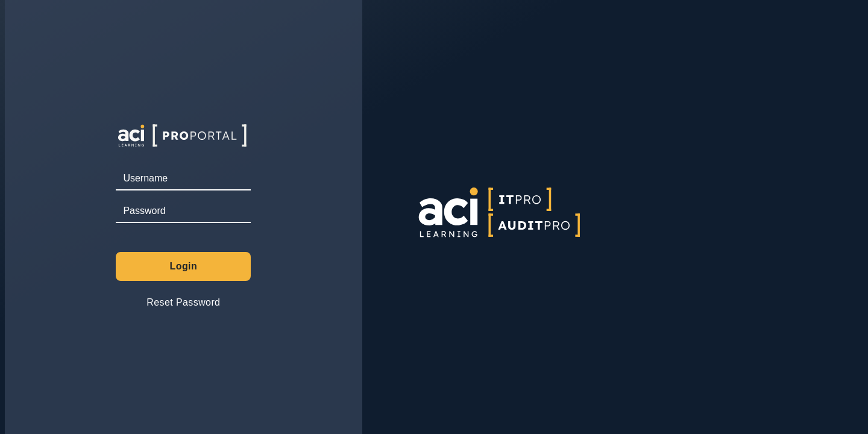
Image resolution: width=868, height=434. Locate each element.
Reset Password (183, 302)
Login (184, 266)
